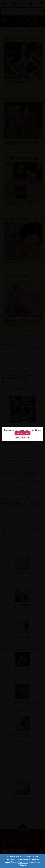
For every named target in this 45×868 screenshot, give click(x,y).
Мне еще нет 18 (22, 437)
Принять (23, 865)
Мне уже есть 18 (22, 433)
